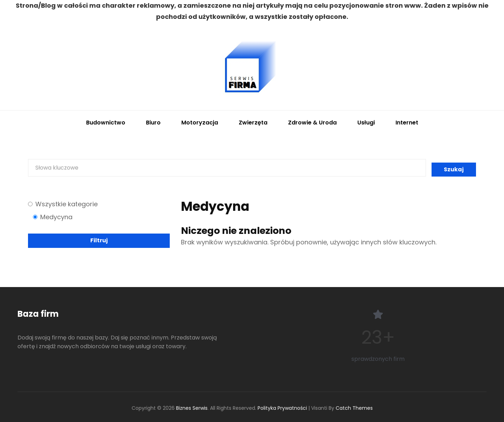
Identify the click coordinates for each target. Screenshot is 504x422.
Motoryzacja (200, 123)
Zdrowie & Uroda (312, 123)
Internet (407, 123)
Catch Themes (354, 408)
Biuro (153, 123)
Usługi (366, 123)
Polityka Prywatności (282, 408)
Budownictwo (106, 123)
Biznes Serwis (192, 408)
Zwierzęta (253, 123)
